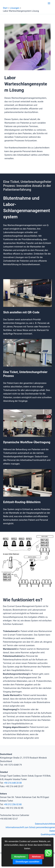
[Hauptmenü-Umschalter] (49, 3)
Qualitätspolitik (48, 834)
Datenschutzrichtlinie (45, 824)
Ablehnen (36, 857)
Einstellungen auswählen (28, 862)
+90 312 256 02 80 (13, 804)
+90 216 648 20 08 (13, 783)
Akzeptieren (20, 857)
